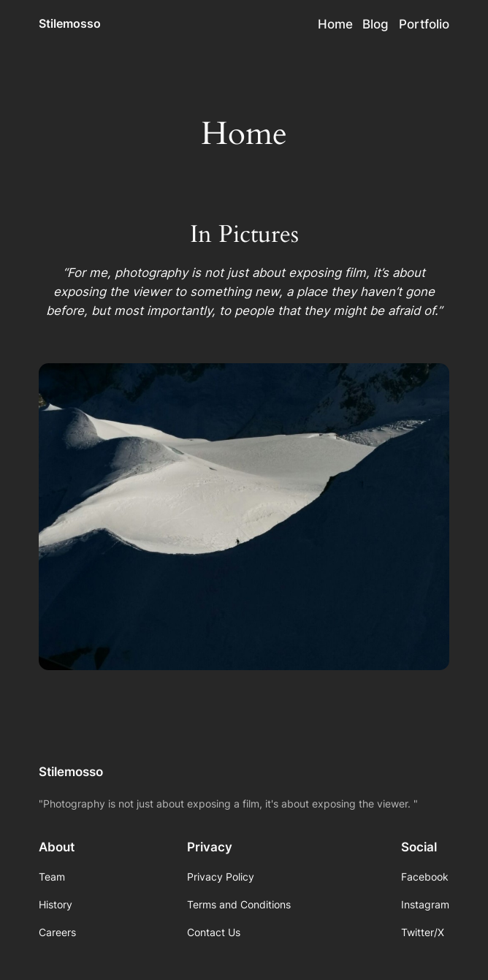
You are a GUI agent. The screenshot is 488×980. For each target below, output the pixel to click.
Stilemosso (70, 24)
